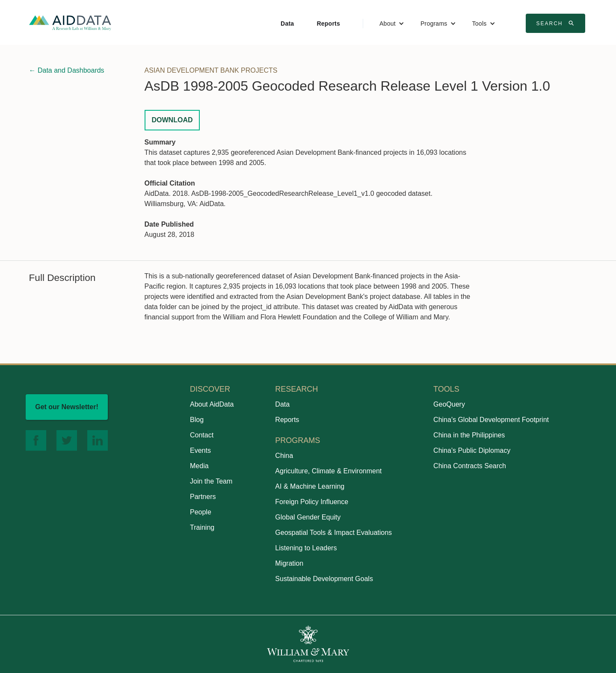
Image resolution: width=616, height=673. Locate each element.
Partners (203, 497)
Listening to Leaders (306, 548)
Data (287, 24)
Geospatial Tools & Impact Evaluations (333, 533)
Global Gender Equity (308, 517)
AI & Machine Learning (310, 486)
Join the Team (211, 481)
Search (557, 23)
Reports (328, 24)
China (284, 456)
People (201, 512)
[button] (392, 24)
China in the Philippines (469, 435)
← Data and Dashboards (67, 70)
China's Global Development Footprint (491, 420)
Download (172, 120)
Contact (202, 435)
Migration (289, 563)
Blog (197, 420)
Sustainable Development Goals (324, 579)
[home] (70, 22)
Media (199, 466)
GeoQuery (449, 404)
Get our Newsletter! (67, 407)
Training (202, 527)
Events (200, 450)
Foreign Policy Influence (312, 502)
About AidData (212, 404)
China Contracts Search (470, 466)
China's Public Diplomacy (472, 450)
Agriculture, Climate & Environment (328, 471)
